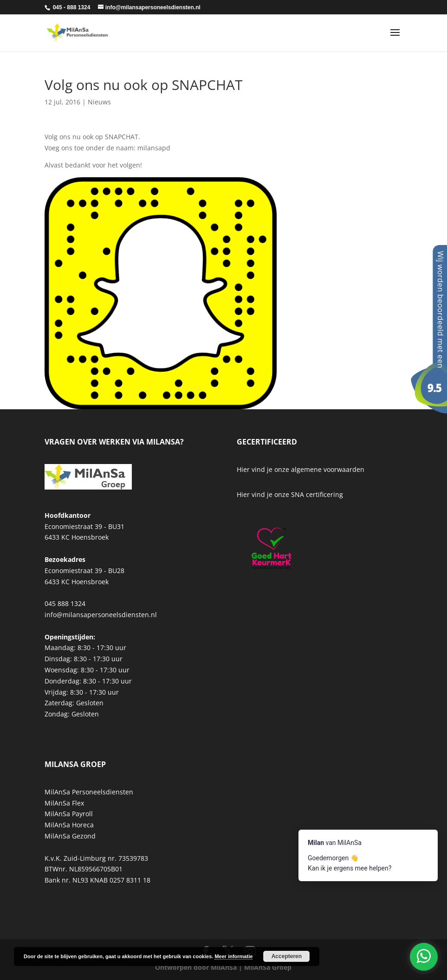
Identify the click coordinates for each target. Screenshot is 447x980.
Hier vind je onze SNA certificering (290, 494)
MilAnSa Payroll (69, 814)
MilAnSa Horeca (69, 825)
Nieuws (99, 102)
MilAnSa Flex (64, 803)
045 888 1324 (65, 603)
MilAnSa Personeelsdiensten (89, 792)
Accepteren (287, 956)
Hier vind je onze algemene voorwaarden (301, 469)
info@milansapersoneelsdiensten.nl (101, 615)
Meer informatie (233, 956)
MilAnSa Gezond (70, 836)
